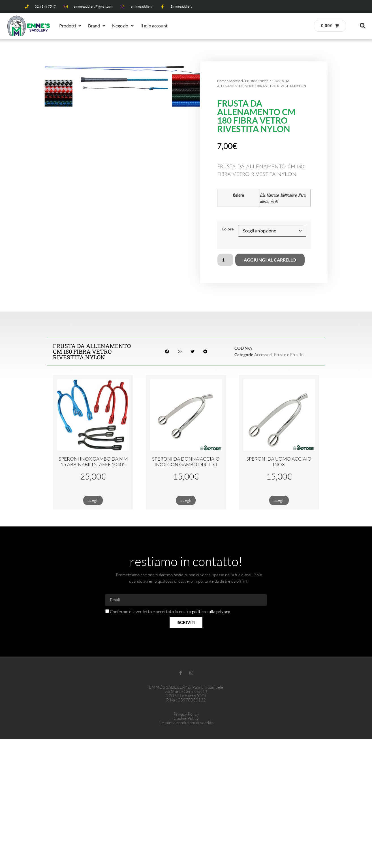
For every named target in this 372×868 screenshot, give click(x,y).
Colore (228, 229)
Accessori (236, 81)
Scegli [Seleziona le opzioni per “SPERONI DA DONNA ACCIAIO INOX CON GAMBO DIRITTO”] (186, 500)
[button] (71, 26)
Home (222, 81)
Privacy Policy (186, 714)
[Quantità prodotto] (225, 260)
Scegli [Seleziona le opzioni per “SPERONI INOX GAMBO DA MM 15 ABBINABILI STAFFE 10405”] (93, 500)
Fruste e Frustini (257, 81)
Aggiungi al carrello (270, 260)
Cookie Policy (186, 718)
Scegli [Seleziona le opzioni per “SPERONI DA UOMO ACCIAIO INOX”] (279, 500)
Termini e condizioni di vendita (186, 723)
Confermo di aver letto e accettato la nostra (170, 612)
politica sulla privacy (211, 612)
